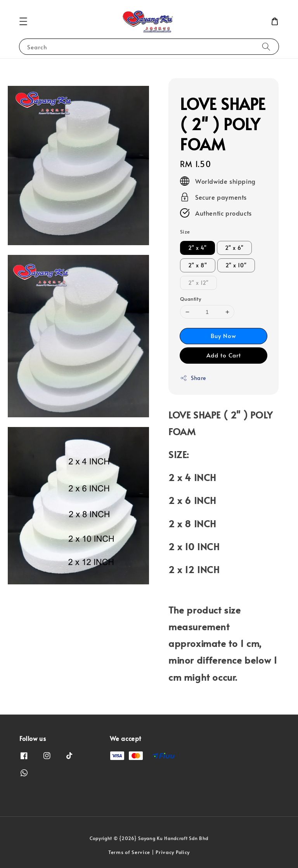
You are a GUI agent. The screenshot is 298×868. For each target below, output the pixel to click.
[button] (23, 21)
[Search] (266, 46)
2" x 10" (236, 265)
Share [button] (193, 378)
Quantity (191, 299)
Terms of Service (129, 852)
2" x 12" (198, 283)
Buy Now (223, 336)
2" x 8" (198, 265)
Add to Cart (224, 355)
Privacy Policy (173, 852)
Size (185, 232)
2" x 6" (234, 248)
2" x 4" (198, 248)
